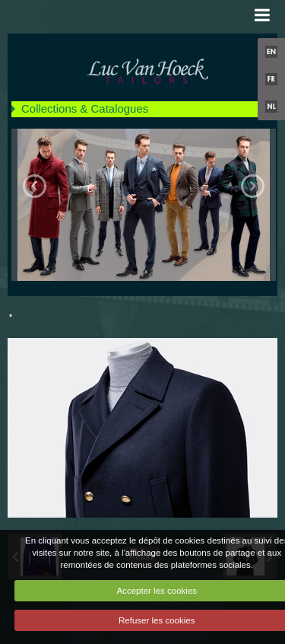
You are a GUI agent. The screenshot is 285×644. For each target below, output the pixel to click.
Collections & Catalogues (85, 108)
